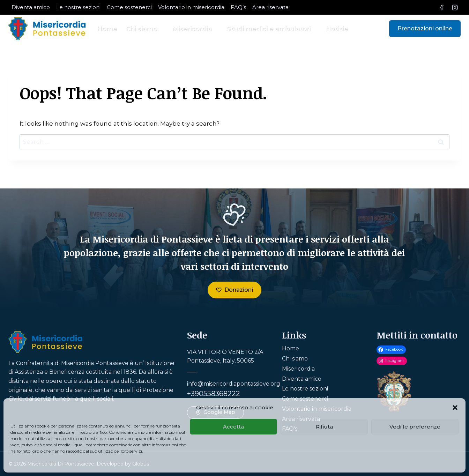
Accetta (233, 427)
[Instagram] (455, 7)
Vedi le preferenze (415, 427)
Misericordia (298, 369)
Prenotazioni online (425, 28)
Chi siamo (295, 359)
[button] (455, 408)
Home (107, 29)
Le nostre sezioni (78, 7)
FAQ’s (238, 7)
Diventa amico (31, 7)
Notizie (337, 29)
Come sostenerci (129, 7)
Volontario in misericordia (191, 7)
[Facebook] (442, 7)
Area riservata (270, 7)
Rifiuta (324, 427)
